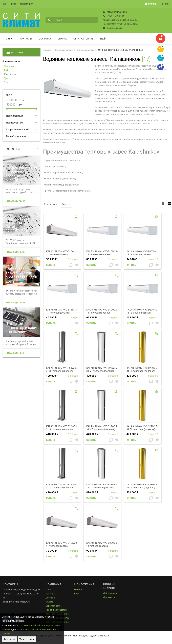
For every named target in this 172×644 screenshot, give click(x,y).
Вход (14, 4)
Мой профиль (110, 593)
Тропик (8, 78)
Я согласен (9, 639)
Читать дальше (15, 201)
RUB (4, 4)
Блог (165, 4)
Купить (51, 265)
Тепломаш (10, 66)
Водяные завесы (11, 61)
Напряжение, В (14, 116)
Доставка (45, 39)
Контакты (26, 39)
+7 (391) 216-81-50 (114, 16)
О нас (9, 39)
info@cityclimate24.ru (115, 12)
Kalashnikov (10, 74)
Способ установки (16, 136)
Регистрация (27, 4)
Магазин (151, 4)
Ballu (7, 70)
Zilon (7, 82)
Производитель (15, 123)
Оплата (62, 39)
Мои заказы (109, 597)
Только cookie (27, 639)
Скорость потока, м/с (18, 129)
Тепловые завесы (64, 50)
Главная (47, 50)
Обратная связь (113, 28)
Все (66, 204)
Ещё (102, 39)
